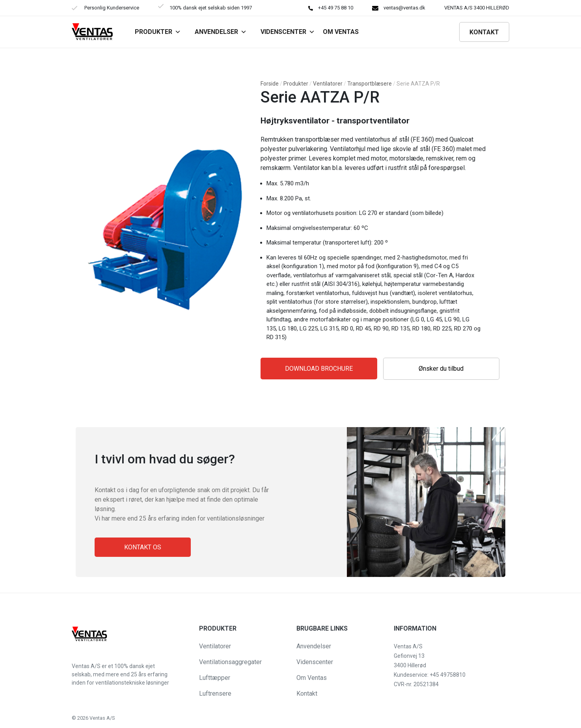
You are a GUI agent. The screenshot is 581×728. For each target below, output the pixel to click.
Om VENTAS (341, 32)
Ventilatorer (328, 84)
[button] (13, 718)
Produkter (158, 32)
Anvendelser (221, 32)
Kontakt (484, 32)
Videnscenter (288, 32)
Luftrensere (215, 693)
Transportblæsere (370, 84)
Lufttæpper (215, 678)
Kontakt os (143, 547)
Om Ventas (312, 678)
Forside (270, 84)
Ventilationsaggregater (230, 662)
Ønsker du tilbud (441, 369)
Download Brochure (319, 369)
